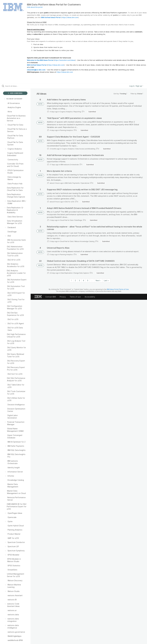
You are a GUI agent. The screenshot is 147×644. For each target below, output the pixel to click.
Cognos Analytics (66, 112)
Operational (85, 183)
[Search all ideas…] (18, 86)
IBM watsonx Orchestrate (70, 165)
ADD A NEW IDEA (15, 93)
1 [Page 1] (71, 280)
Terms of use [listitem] (75, 297)
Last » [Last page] (106, 280)
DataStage (78, 220)
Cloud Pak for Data (67, 220)
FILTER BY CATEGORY (13, 99)
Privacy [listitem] (63, 297)
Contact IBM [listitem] (51, 297)
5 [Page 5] (88, 280)
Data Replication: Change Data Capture (75, 273)
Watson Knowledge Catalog (84, 241)
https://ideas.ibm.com (70, 17)
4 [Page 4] (83, 280)
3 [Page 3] (79, 280)
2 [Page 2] (75, 280)
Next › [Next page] (98, 280)
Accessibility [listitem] (90, 297)
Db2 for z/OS (70, 202)
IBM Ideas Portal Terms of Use (118, 289)
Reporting (77, 112)
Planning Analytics (66, 130)
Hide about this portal (35, 7)
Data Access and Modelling (85, 149)
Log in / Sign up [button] (136, 86)
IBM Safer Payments (72, 183)
